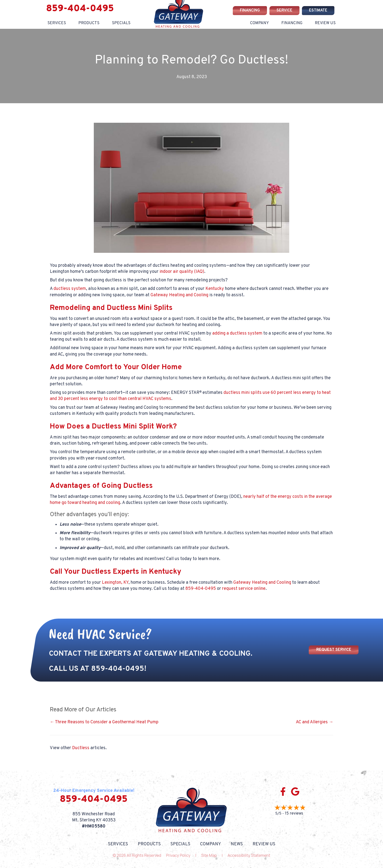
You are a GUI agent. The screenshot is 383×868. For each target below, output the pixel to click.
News (237, 844)
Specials (180, 844)
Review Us (325, 23)
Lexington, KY (115, 583)
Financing (292, 23)
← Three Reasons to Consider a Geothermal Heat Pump (104, 722)
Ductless (81, 748)
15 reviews (294, 814)
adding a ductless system (237, 333)
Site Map (209, 855)
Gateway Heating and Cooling (179, 295)
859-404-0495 (80, 9)
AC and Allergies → (314, 722)
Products (89, 23)
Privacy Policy (178, 855)
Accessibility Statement (249, 855)
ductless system (70, 289)
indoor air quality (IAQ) (182, 272)
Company (260, 23)
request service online (244, 589)
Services (57, 23)
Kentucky (215, 289)
